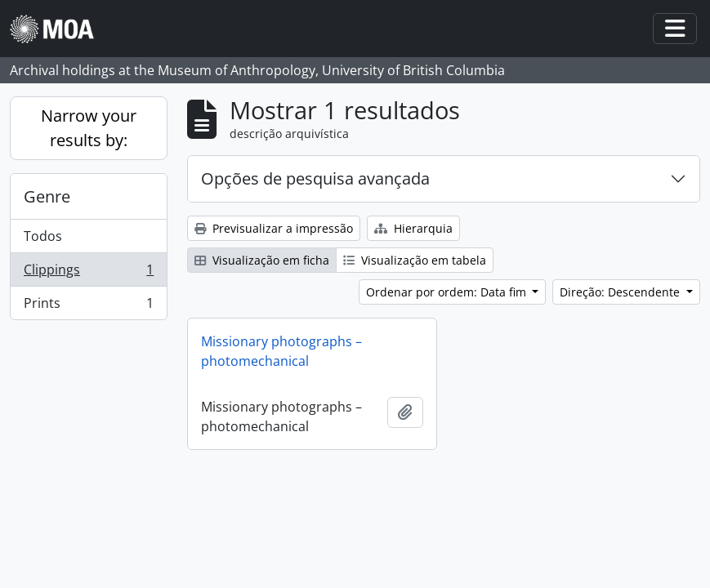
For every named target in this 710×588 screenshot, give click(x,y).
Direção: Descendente (621, 292)
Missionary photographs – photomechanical (281, 351)
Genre (47, 196)
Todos (43, 236)
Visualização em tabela (415, 260)
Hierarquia (413, 228)
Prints (88, 306)
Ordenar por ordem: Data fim (448, 292)
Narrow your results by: (89, 128)
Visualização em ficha (262, 260)
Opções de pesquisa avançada (315, 178)
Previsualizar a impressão (274, 228)
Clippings (88, 273)
